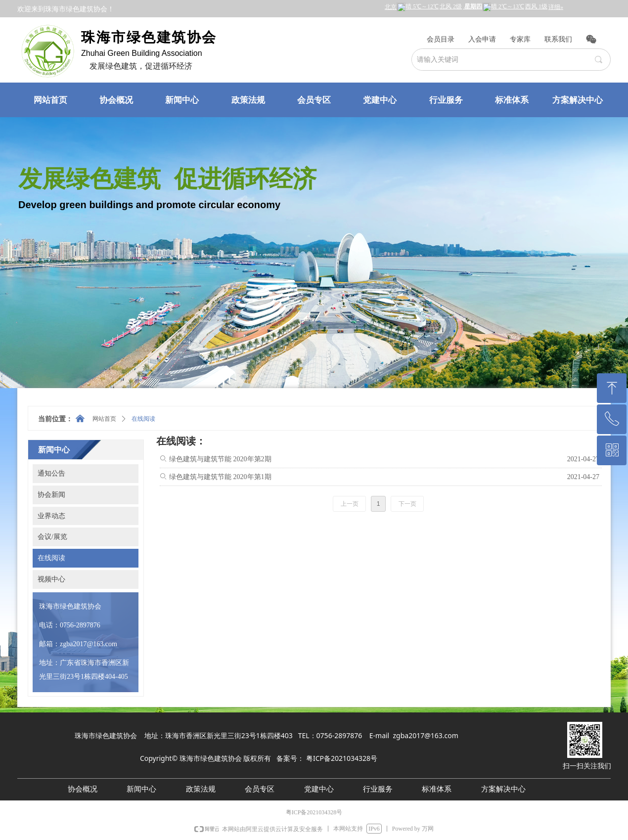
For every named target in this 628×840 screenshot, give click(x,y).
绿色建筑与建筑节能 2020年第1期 (220, 477)
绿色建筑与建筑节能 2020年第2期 (220, 459)
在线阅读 (143, 419)
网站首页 (104, 419)
